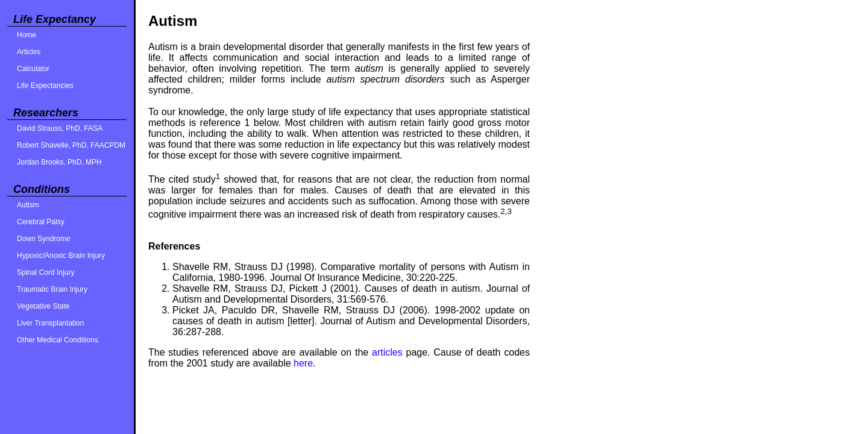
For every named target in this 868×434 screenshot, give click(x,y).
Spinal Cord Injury (46, 272)
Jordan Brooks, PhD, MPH (59, 162)
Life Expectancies (45, 86)
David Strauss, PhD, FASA (60, 128)
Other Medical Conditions (58, 340)
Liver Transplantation (50, 323)
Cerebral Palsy (41, 222)
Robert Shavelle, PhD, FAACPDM (71, 145)
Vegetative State (43, 306)
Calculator (33, 69)
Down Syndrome (44, 239)
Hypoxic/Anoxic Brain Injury (61, 256)
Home (27, 35)
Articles (29, 52)
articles (387, 352)
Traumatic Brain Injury (52, 289)
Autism (28, 205)
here (303, 363)
